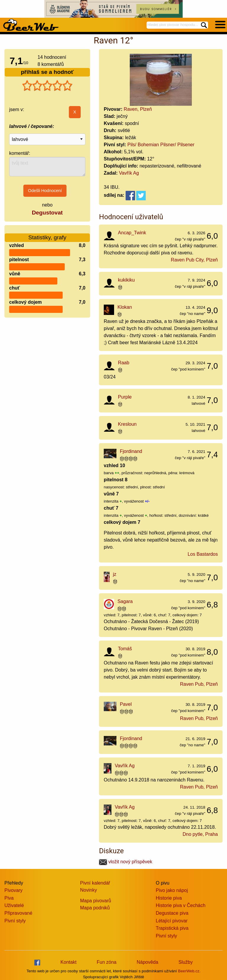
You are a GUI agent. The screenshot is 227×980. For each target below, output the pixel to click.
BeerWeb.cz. (189, 971)
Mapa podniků (95, 908)
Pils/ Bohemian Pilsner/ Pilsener (161, 145)
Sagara (125, 601)
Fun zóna (107, 962)
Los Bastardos (203, 554)
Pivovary (13, 890)
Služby (186, 962)
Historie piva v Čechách (181, 905)
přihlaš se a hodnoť (47, 72)
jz (115, 574)
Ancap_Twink (132, 233)
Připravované (18, 913)
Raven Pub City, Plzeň (194, 260)
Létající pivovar (172, 921)
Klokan (125, 307)
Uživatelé (14, 905)
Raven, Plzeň (138, 109)
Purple (125, 397)
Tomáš (125, 649)
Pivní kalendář (95, 883)
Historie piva (169, 898)
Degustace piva (172, 913)
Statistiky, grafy (47, 234)
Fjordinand (131, 451)
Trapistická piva (172, 928)
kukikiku (126, 280)
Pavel (126, 704)
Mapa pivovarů (96, 901)
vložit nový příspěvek (126, 862)
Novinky (89, 890)
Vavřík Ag (129, 173)
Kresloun (127, 424)
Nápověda (147, 962)
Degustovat (47, 213)
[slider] (47, 86)
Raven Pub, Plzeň (199, 684)
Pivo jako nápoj (172, 890)
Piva (9, 898)
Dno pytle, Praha (200, 834)
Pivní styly (15, 921)
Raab (124, 363)
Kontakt (69, 962)
